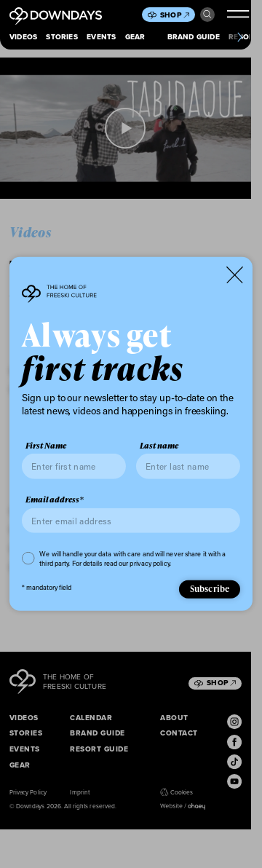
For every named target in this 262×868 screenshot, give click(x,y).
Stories (61, 37)
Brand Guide (194, 37)
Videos (23, 37)
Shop (175, 15)
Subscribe (210, 589)
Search (207, 15)
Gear (135, 37)
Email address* (55, 500)
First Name (46, 446)
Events (101, 37)
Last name (159, 446)
